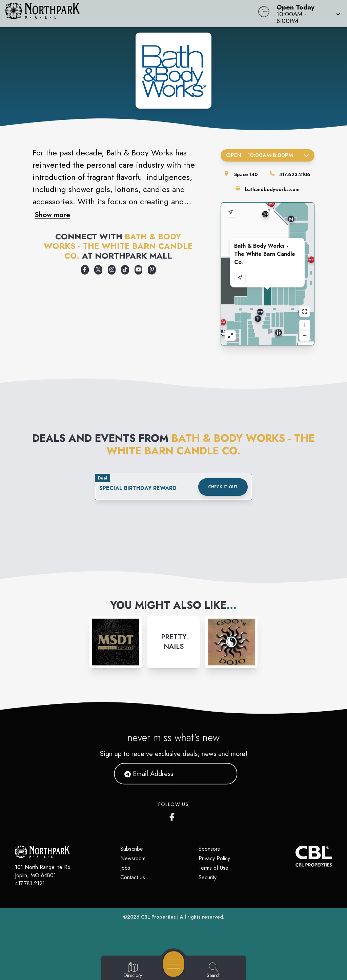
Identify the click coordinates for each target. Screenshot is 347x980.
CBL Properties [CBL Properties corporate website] (158, 917)
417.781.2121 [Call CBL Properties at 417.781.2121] (30, 883)
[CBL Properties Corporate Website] (295, 856)
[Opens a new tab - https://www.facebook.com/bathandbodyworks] (85, 270)
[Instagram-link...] (116, 642)
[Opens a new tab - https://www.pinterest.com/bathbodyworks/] (152, 270)
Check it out (223, 487)
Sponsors (209, 849)
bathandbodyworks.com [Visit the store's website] (272, 189)
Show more (52, 215)
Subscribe (132, 849)
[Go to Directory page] (133, 970)
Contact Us (133, 877)
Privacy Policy (214, 858)
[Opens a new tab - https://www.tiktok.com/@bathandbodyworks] (125, 270)
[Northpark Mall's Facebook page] (173, 816)
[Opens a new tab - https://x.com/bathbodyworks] (98, 270)
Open (268, 155)
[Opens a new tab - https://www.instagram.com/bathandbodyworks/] (112, 270)
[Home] (131, 14)
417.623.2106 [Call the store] (295, 174)
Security (208, 877)
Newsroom (133, 858)
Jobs (125, 868)
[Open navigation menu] (174, 964)
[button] (306, 14)
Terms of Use (213, 868)
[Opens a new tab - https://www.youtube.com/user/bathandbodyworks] (139, 270)
